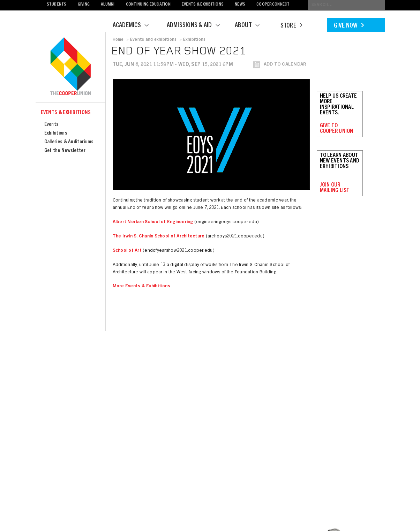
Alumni (108, 5)
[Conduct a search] (346, 5)
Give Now (349, 26)
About (252, 26)
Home (118, 40)
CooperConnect (273, 5)
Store (291, 26)
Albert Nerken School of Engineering (153, 222)
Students (57, 5)
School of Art (127, 251)
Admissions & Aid (198, 26)
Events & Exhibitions (203, 5)
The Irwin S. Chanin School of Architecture (159, 237)
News (240, 5)
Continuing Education (148, 5)
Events (52, 125)
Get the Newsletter (65, 151)
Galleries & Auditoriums (69, 142)
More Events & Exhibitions (142, 286)
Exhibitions (56, 133)
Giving (84, 5)
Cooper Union (70, 67)
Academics (135, 26)
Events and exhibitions (153, 40)
